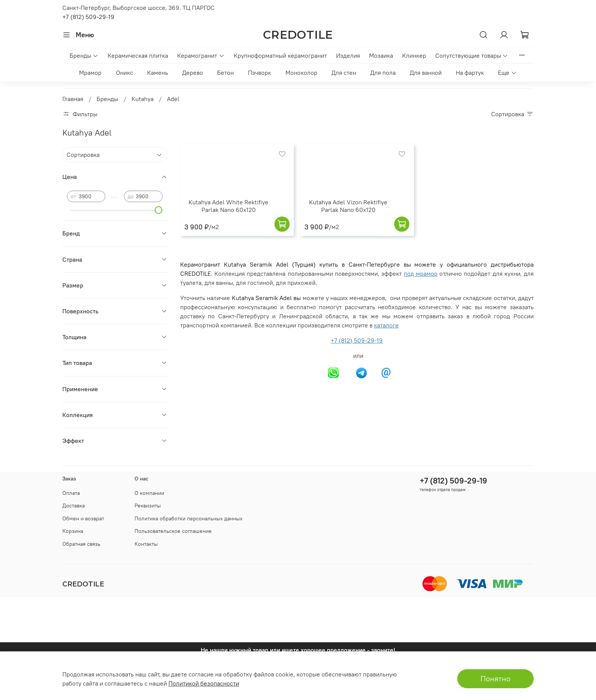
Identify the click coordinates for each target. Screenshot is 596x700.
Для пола (383, 73)
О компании (149, 493)
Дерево (193, 73)
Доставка (74, 506)
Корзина (73, 531)
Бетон (225, 73)
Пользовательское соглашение (173, 531)
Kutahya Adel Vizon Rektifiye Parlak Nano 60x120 (348, 206)
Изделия (348, 55)
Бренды (84, 55)
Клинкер (414, 55)
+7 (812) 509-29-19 (88, 17)
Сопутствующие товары (472, 55)
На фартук (470, 73)
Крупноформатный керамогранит (280, 55)
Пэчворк (259, 73)
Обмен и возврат (83, 518)
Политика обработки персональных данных (189, 518)
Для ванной (426, 73)
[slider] (159, 210)
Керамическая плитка (138, 55)
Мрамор (90, 73)
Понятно (495, 679)
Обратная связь (81, 544)
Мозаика (381, 55)
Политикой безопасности (204, 683)
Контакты (146, 544)
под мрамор (421, 273)
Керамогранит (201, 55)
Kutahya (143, 99)
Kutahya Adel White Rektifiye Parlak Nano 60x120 (228, 206)
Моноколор (301, 73)
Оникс (124, 73)
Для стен (344, 73)
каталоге (386, 325)
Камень (158, 73)
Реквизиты (148, 506)
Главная (73, 99)
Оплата (71, 493)
